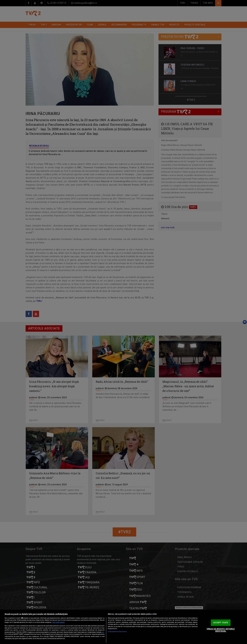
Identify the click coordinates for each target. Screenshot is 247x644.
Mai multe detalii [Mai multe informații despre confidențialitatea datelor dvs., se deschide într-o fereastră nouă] (59, 622)
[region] (123, 627)
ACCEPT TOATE (221, 623)
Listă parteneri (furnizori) (117, 632)
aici (103, 632)
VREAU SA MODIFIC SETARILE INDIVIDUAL (221, 630)
